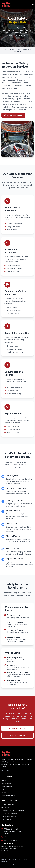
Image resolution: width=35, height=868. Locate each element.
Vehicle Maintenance (9, 817)
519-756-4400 (9, 837)
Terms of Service (23, 865)
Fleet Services (6, 820)
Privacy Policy (11, 865)
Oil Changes (6, 808)
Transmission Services (9, 814)
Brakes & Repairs (8, 805)
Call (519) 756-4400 (17, 736)
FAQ (3, 789)
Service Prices (7, 786)
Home (4, 780)
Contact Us (5, 792)
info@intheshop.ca (11, 840)
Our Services (6, 783)
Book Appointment (13, 115)
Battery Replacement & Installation (14, 811)
